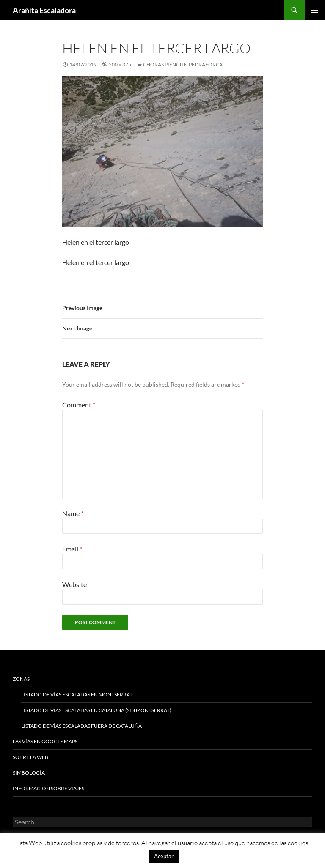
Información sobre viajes (48, 788)
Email (72, 549)
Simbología (29, 773)
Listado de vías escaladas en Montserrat (77, 695)
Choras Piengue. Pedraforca (183, 64)
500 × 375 (120, 64)
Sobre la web (30, 757)
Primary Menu (315, 10)
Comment (79, 405)
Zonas (21, 679)
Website (74, 584)
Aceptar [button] (164, 856)
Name (73, 513)
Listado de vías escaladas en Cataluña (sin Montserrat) (96, 710)
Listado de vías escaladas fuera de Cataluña (81, 726)
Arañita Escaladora (44, 10)
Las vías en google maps (45, 741)
